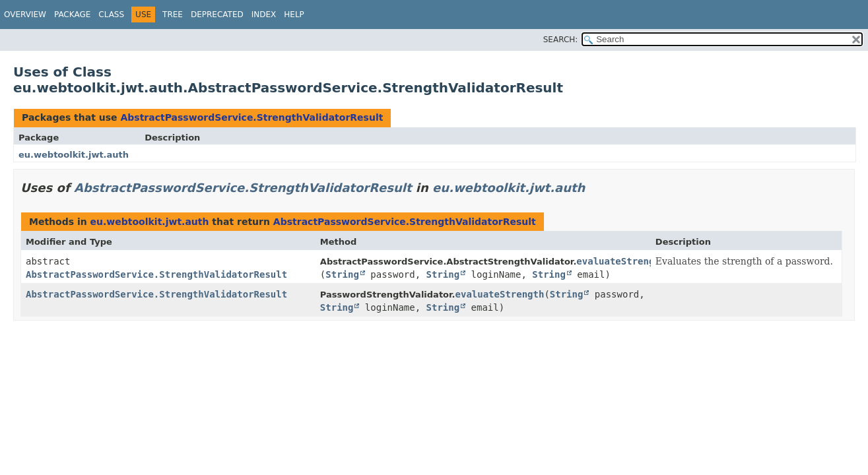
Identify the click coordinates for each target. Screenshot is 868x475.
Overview (25, 15)
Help (294, 15)
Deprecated (217, 15)
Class (111, 15)
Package (72, 15)
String (342, 274)
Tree (173, 15)
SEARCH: (561, 40)
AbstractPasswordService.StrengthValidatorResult (251, 117)
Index (264, 15)
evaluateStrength (621, 261)
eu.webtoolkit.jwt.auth (74, 155)
